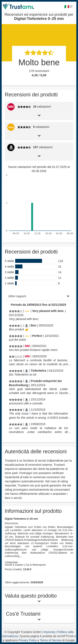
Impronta (50, 632)
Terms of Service (51, 640)
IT (69, 7)
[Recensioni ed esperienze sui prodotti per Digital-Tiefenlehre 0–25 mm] (16, 311)
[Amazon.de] (27, 371)
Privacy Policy (28, 640)
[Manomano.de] (27, 346)
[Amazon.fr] (27, 325)
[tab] (39, 115)
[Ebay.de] (27, 311)
